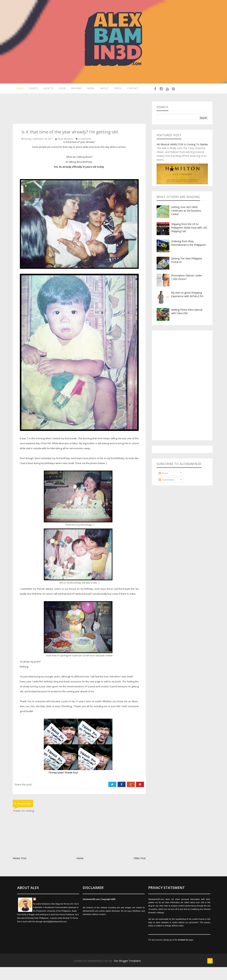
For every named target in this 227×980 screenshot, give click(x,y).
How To (48, 89)
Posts (163, 486)
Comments (167, 492)
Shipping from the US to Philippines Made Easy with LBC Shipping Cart (189, 241)
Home (18, 89)
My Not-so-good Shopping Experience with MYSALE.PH (187, 307)
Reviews (76, 89)
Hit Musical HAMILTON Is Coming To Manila (182, 157)
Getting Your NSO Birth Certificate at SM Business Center (186, 223)
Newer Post (20, 871)
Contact (107, 100)
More (91, 89)
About (105, 89)
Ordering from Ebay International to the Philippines (189, 256)
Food (62, 89)
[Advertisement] (77, 122)
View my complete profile (28, 939)
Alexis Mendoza (44, 912)
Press (119, 89)
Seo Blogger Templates (127, 974)
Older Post (140, 871)
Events (32, 89)
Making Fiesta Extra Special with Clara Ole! (187, 324)
